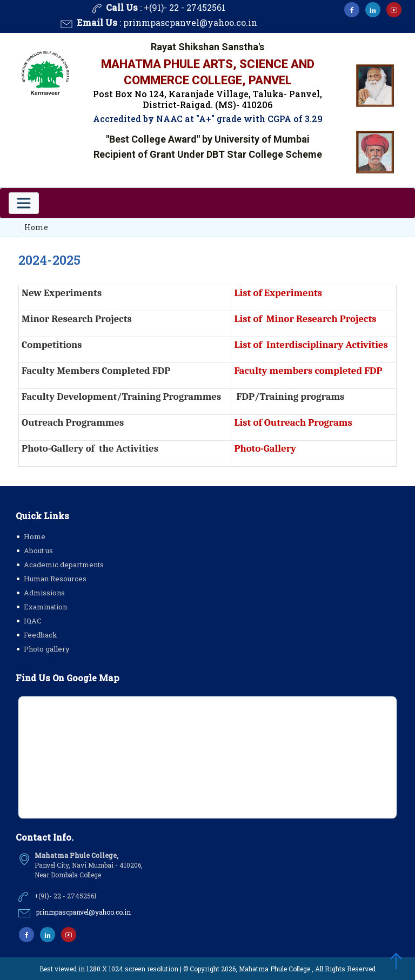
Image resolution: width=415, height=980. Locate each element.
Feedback (41, 635)
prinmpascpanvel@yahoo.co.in (190, 23)
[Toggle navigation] (24, 203)
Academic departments (64, 565)
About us (38, 551)
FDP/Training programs (291, 397)
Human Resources (55, 579)
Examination (45, 607)
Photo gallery (47, 649)
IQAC (33, 621)
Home (36, 227)
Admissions (44, 593)
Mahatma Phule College (275, 969)
